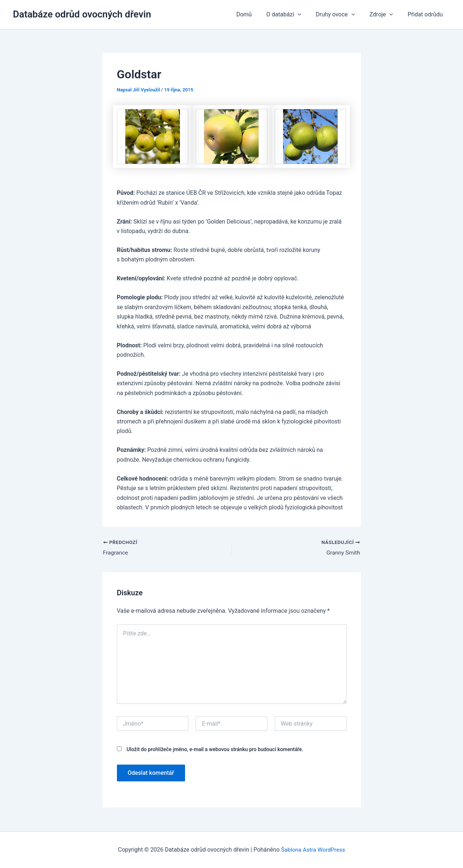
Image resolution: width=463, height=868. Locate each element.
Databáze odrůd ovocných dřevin (82, 14)
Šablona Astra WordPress (313, 850)
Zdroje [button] (386, 15)
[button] (308, 15)
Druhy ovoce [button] (343, 15)
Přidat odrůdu (427, 14)
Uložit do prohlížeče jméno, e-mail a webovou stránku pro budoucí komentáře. (215, 750)
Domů (257, 14)
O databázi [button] (294, 15)
